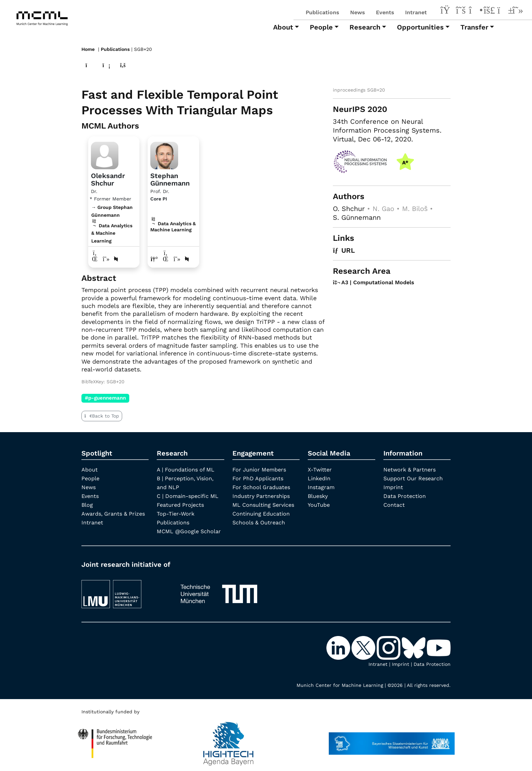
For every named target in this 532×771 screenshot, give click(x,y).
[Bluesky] (489, 11)
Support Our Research (413, 478)
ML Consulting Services (263, 505)
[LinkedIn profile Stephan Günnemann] (166, 259)
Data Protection (405, 496)
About (90, 470)
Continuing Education (261, 514)
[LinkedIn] (446, 11)
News (358, 12)
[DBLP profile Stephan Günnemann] (187, 259)
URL (344, 250)
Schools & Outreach (259, 523)
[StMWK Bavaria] (392, 740)
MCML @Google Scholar (189, 531)
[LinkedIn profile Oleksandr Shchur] (95, 259)
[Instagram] (475, 11)
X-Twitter (320, 470)
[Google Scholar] (518, 11)
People (90, 478)
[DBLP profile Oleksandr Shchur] (116, 259)
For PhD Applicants (258, 478)
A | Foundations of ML (186, 470)
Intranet (416, 12)
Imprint (393, 487)
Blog (87, 505)
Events (385, 12)
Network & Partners (410, 470)
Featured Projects (180, 505)
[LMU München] (125, 591)
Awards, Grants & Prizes (113, 514)
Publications (322, 12)
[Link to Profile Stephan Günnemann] (164, 155)
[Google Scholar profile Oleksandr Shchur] (106, 259)
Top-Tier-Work (176, 514)
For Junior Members (259, 470)
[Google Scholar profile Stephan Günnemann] (177, 259)
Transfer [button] (474, 27)
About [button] (283, 27)
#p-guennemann (105, 398)
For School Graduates (261, 487)
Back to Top (102, 416)
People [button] (321, 27)
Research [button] (365, 27)
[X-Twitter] (461, 11)
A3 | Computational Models (374, 282)
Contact (394, 505)
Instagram (321, 487)
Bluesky (318, 496)
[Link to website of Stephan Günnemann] (154, 259)
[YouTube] (503, 11)
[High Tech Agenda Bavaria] (115, 740)
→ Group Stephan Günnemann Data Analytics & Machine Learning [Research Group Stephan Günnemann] (112, 224)
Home (88, 49)
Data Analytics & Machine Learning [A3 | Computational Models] (173, 227)
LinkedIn (319, 478)
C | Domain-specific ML (188, 496)
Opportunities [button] (420, 27)
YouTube (319, 505)
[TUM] (219, 591)
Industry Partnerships (261, 496)
